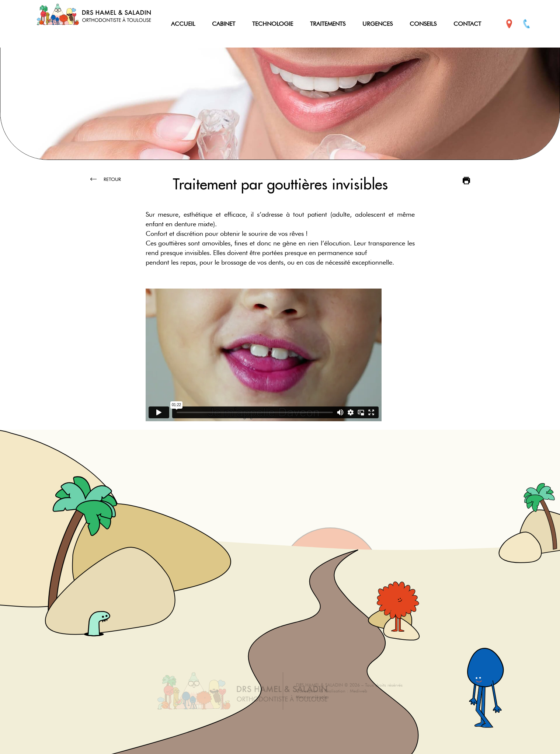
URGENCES (378, 24)
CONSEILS (423, 24)
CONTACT (467, 24)
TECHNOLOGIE (273, 24)
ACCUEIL (183, 24)
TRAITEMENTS (328, 24)
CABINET (224, 24)
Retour (106, 179)
